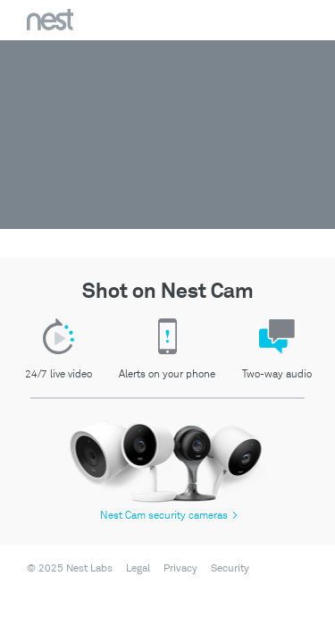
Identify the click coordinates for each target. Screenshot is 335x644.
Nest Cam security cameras (169, 516)
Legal (138, 569)
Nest (50, 20)
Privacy (180, 569)
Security (230, 569)
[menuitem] (133, 569)
